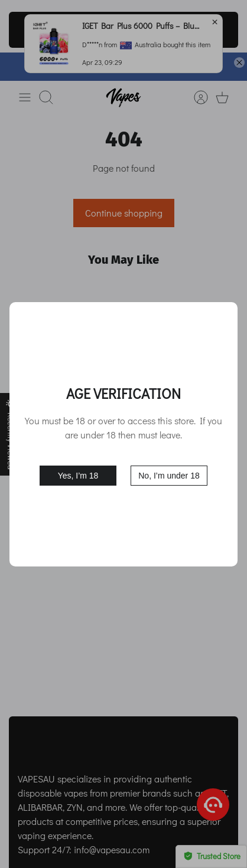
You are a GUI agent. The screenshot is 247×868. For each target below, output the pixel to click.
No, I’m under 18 (169, 476)
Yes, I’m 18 (78, 476)
